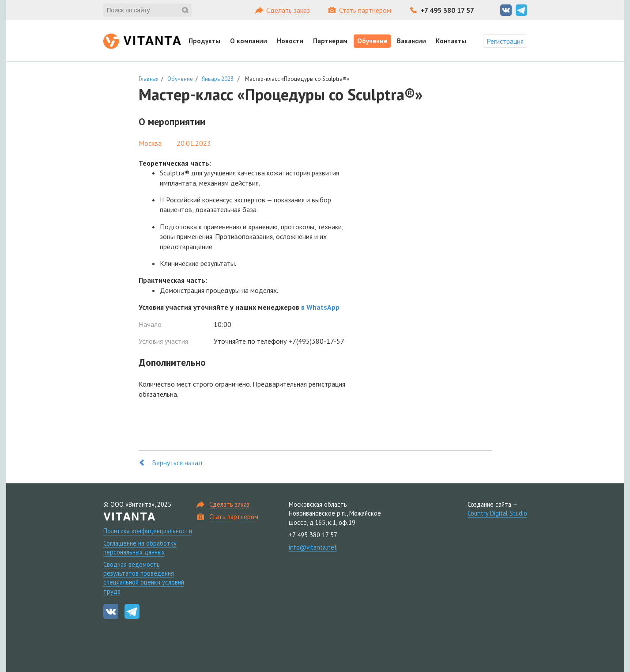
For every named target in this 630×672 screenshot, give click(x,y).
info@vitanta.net (313, 547)
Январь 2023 (218, 79)
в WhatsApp (320, 307)
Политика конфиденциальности (148, 531)
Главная (149, 79)
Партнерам (330, 41)
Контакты (451, 41)
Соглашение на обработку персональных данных (140, 548)
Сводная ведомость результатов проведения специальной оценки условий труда (144, 578)
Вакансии (411, 41)
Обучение (372, 41)
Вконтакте (506, 10)
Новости (290, 41)
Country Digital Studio (497, 513)
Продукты (204, 41)
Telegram (521, 10)
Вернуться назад (177, 463)
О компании (249, 41)
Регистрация (505, 41)
